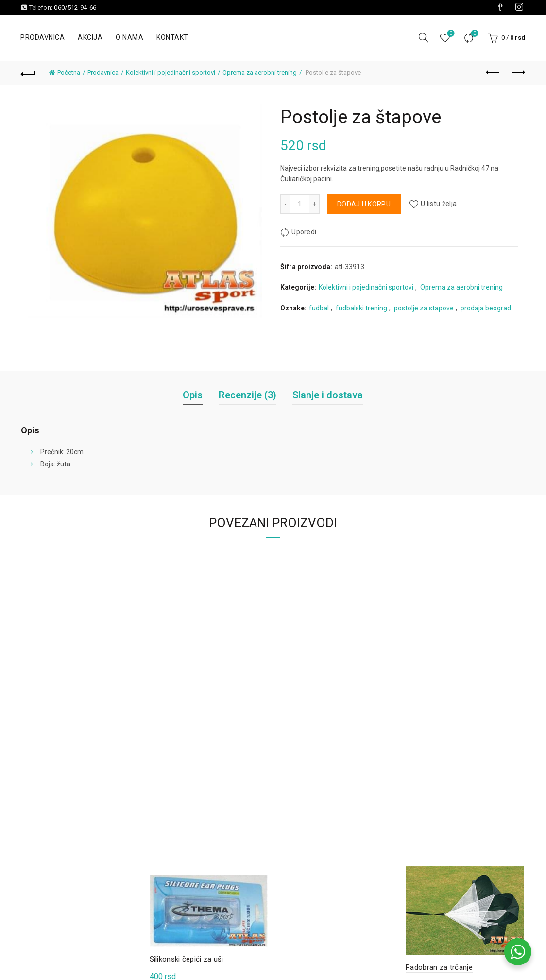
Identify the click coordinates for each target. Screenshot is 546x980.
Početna (69, 73)
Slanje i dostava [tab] (328, 395)
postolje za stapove (424, 308)
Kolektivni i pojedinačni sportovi (171, 73)
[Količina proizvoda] (300, 204)
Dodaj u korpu (364, 204)
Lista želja (450, 34)
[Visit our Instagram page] (519, 7)
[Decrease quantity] (285, 204)
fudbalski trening (361, 308)
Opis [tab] (193, 395)
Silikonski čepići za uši (187, 959)
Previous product (493, 72)
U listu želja (439, 204)
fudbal (319, 308)
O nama (129, 37)
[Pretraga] (424, 37)
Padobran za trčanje (439, 967)
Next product (518, 72)
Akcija (90, 37)
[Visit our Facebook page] (500, 7)
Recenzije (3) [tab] (247, 395)
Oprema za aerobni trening (260, 73)
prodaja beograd (486, 308)
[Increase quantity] (315, 204)
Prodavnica (43, 37)
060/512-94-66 (75, 8)
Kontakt (172, 37)
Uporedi (473, 34)
